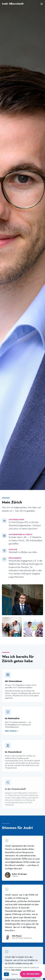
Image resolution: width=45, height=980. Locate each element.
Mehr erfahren (16, 970)
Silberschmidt (13, 4)
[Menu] (42, 4)
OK (6, 974)
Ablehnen (15, 974)
